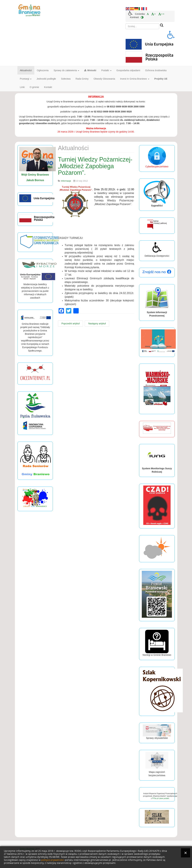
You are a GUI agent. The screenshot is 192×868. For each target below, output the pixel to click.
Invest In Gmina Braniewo (135, 79)
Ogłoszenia (43, 70)
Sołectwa (66, 79)
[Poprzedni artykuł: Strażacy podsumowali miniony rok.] (70, 324)
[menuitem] (148, 14)
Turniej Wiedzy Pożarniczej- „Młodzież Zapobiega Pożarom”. (95, 166)
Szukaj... (126, 24)
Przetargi (26, 79)
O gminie (34, 87)
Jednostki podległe (46, 79)
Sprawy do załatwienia (66, 70)
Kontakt (48, 87)
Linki (22, 87)
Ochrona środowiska (156, 70)
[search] (142, 26)
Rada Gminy (82, 79)
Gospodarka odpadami (128, 70)
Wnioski (90, 70)
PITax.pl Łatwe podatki (161, 798)
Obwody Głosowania (104, 79)
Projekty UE (161, 79)
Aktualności (26, 70)
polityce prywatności (53, 860)
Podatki (106, 70)
